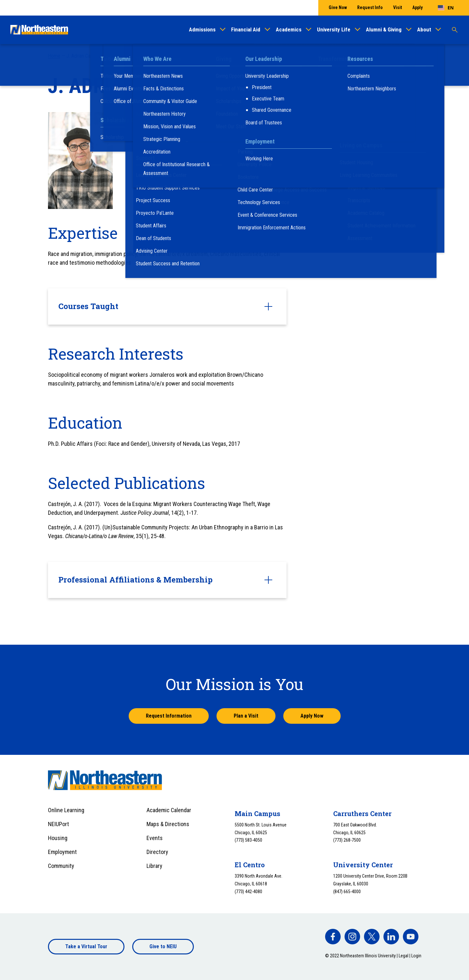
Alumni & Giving (384, 29)
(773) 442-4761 (170, 168)
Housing (58, 838)
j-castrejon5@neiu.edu (177, 177)
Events (155, 838)
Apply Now (312, 716)
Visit (398, 7)
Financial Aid (246, 29)
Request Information (169, 716)
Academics (289, 29)
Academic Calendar (169, 810)
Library (154, 866)
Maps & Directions (168, 824)
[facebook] (333, 937)
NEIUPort (59, 824)
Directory (157, 852)
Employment (62, 852)
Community (61, 866)
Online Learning (66, 810)
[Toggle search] (455, 30)
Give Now (338, 7)
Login (416, 956)
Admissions (202, 29)
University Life (334, 29)
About (424, 29)
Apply (417, 7)
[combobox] (446, 8)
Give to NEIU (163, 946)
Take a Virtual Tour (86, 946)
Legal (404, 956)
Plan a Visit (246, 716)
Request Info (370, 7)
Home (54, 56)
